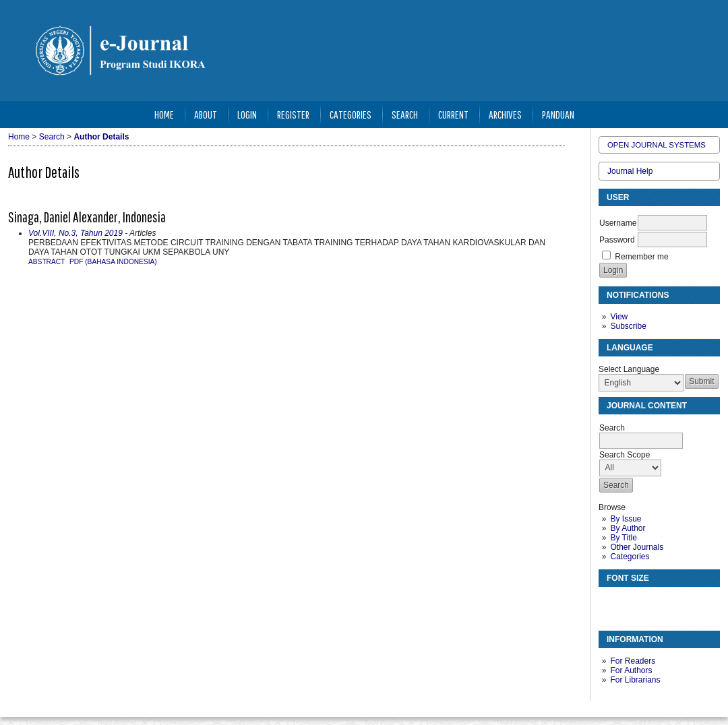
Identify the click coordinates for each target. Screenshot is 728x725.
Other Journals (637, 547)
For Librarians (635, 680)
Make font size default (632, 603)
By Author (628, 528)
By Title (623, 538)
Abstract (47, 262)
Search (405, 114)
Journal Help (630, 171)
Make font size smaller (611, 603)
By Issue (626, 519)
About (206, 114)
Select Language (629, 369)
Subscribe (628, 326)
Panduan (558, 114)
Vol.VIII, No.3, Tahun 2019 (75, 233)
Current (453, 114)
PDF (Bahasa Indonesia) (113, 262)
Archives (505, 114)
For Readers (633, 661)
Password (617, 240)
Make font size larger (654, 603)
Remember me (641, 257)
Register (293, 114)
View (619, 317)
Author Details (101, 137)
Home (164, 114)
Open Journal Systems (657, 145)
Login (247, 114)
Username (618, 223)
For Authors (631, 670)
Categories (630, 557)
